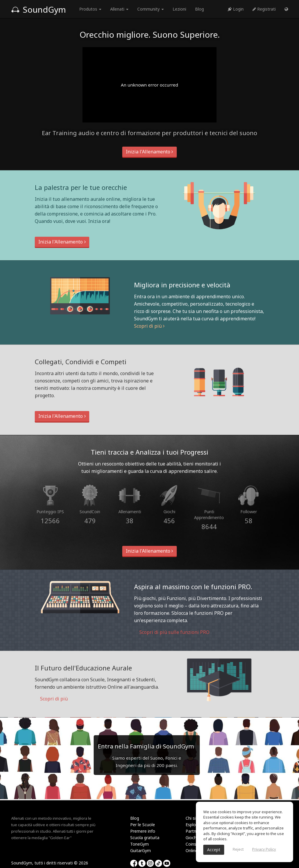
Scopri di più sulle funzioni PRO (172, 632)
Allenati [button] (119, 9)
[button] (286, 9)
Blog (199, 9)
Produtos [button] (90, 9)
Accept (214, 850)
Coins (191, 844)
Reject (238, 849)
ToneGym (139, 844)
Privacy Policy (264, 849)
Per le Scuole (143, 825)
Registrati (264, 9)
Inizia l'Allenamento (149, 152)
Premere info (143, 831)
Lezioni (179, 9)
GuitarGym (141, 850)
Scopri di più (149, 326)
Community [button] (151, 9)
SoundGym (39, 9)
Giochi (191, 838)
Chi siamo (195, 818)
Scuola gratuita (145, 838)
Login (236, 9)
